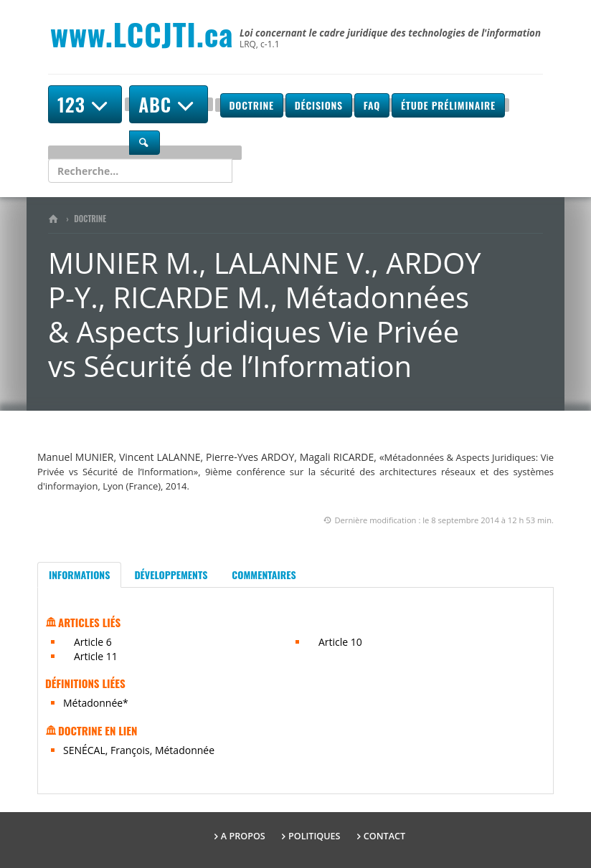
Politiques (315, 836)
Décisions (319, 105)
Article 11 (96, 656)
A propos (243, 836)
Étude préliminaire (448, 105)
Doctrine (252, 105)
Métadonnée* (96, 703)
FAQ (372, 105)
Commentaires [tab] (264, 574)
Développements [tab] (171, 574)
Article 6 (93, 642)
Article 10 (340, 642)
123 (85, 104)
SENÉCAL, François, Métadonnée (139, 750)
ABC (169, 104)
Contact (384, 836)
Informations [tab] (79, 574)
